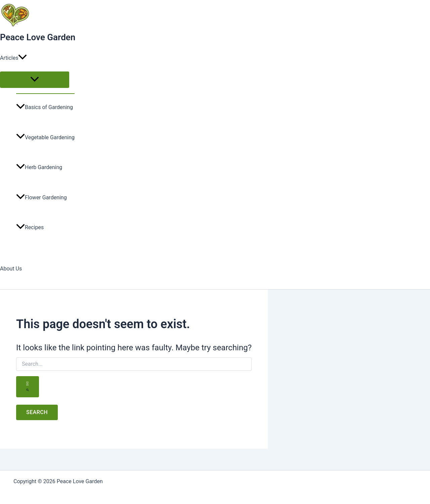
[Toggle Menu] (35, 80)
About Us (11, 269)
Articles (13, 58)
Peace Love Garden (38, 37)
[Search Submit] (28, 387)
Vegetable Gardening (45, 137)
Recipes (30, 227)
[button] (23, 58)
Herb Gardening (39, 167)
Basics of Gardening (45, 107)
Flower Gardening (41, 197)
